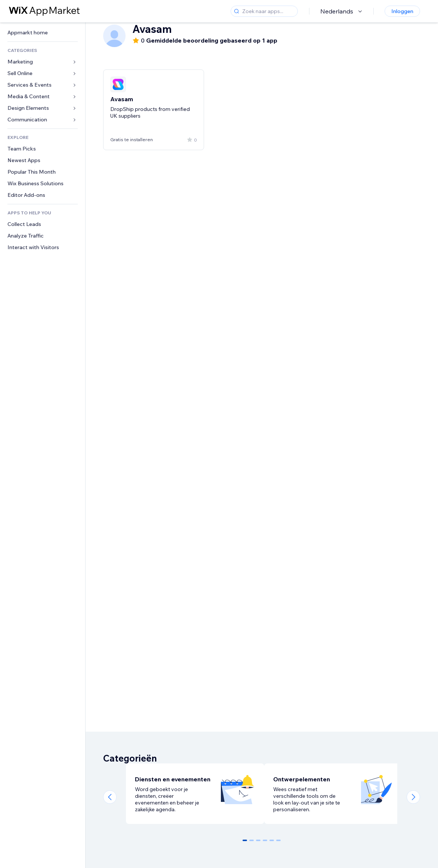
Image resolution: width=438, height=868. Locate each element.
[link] (43, 33)
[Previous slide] (110, 797)
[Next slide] (413, 797)
